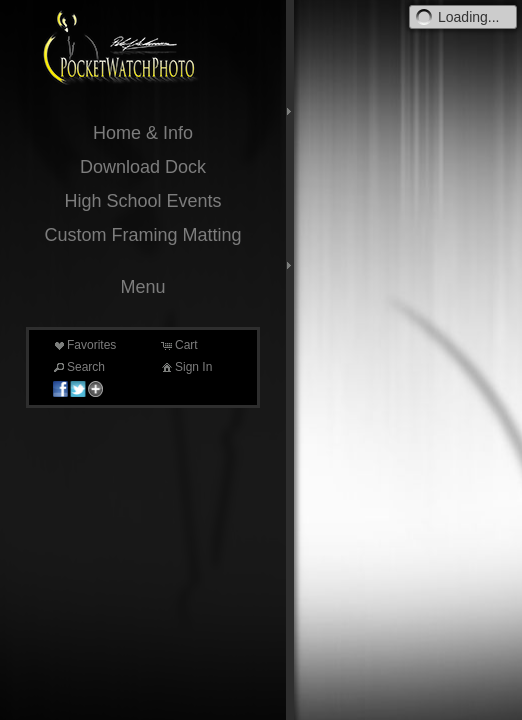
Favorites (83, 345)
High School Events (142, 201)
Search (78, 367)
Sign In (185, 367)
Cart (178, 345)
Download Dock (143, 167)
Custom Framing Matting (142, 235)
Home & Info (143, 133)
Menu (142, 287)
